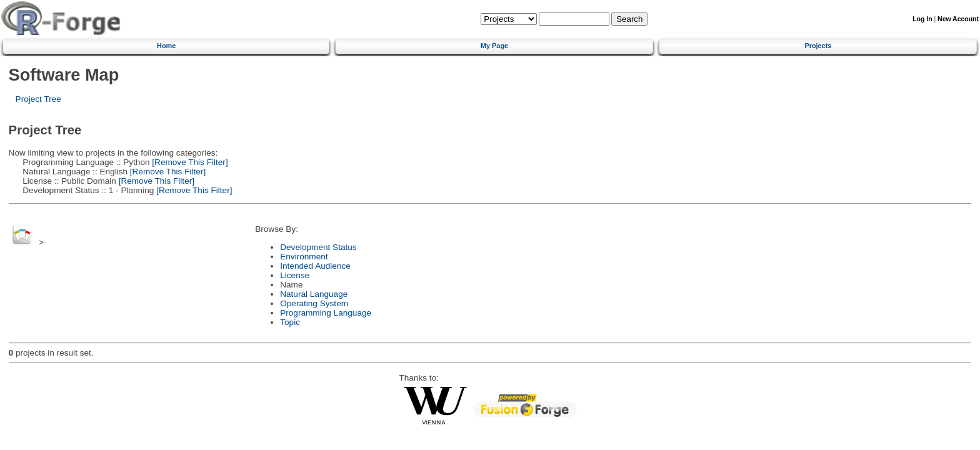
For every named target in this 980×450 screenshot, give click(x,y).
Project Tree (38, 99)
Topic (290, 322)
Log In (922, 19)
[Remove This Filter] (189, 162)
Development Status (318, 247)
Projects (818, 46)
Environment (304, 257)
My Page (494, 46)
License (295, 275)
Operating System (314, 303)
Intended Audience (315, 266)
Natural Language (314, 294)
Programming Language (326, 313)
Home (166, 46)
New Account (958, 19)
